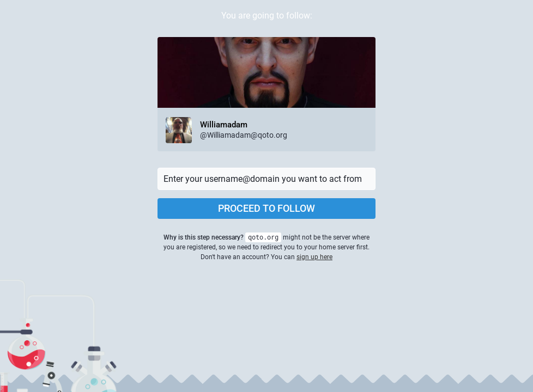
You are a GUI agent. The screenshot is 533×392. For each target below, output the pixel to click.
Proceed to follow (266, 208)
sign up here (314, 257)
